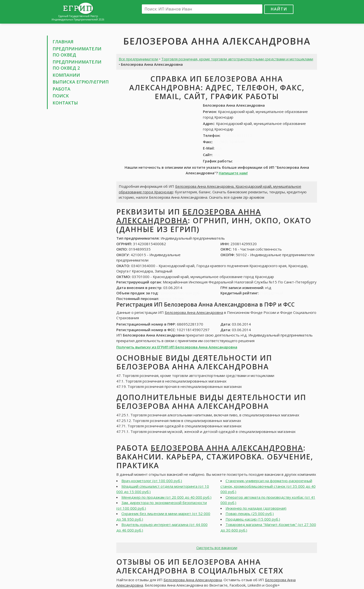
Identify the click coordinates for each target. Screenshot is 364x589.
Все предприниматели (138, 59)
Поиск (61, 96)
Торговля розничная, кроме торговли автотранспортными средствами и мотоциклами (237, 59)
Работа (61, 89)
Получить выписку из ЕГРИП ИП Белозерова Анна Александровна (177, 347)
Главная (63, 42)
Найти (279, 9)
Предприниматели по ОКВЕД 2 (77, 65)
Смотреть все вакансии (217, 548)
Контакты (65, 103)
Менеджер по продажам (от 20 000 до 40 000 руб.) (166, 497)
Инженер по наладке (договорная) (256, 508)
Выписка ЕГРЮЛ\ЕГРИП (81, 82)
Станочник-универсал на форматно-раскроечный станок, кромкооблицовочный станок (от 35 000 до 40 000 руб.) (268, 486)
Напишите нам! (233, 173)
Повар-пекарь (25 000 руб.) (250, 514)
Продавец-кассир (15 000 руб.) (253, 519)
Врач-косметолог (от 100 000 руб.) (152, 481)
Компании (66, 75)
